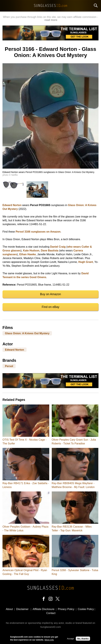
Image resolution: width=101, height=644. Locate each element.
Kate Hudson (31, 251)
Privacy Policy (66, 609)
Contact (51, 613)
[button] (50, 168)
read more (51, 20)
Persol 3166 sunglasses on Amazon (38, 232)
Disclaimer (22, 609)
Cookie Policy (86, 609)
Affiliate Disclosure (44, 609)
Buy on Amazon (50, 294)
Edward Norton (12, 205)
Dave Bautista (50, 251)
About (9, 609)
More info (49, 640)
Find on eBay (50, 307)
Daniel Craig (58, 247)
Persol (9, 366)
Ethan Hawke (28, 254)
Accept (70, 639)
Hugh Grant (86, 262)
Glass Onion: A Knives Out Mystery (27, 333)
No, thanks (83, 639)
